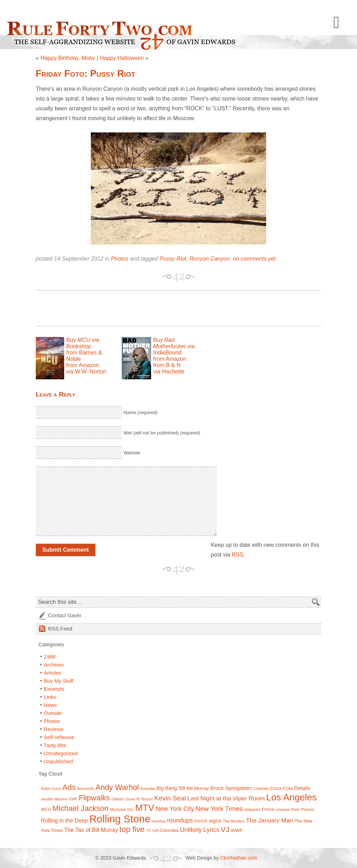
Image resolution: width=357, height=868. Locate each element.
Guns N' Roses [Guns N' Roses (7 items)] (139, 799)
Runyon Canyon (210, 259)
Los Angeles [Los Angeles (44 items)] (292, 797)
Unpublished (58, 761)
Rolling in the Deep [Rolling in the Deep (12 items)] (65, 821)
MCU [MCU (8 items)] (46, 810)
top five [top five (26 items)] (132, 829)
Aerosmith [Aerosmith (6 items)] (86, 788)
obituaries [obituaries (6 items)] (252, 810)
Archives (54, 665)
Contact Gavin (65, 615)
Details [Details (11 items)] (302, 788)
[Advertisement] (118, 308)
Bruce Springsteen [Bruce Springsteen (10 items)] (231, 788)
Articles (52, 673)
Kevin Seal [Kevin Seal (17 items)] (170, 798)
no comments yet (254, 259)
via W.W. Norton (86, 371)
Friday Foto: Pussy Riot (86, 74)
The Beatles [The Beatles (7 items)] (234, 821)
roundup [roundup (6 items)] (159, 821)
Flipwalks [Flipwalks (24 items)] (95, 798)
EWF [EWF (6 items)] (73, 799)
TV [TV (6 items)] (148, 831)
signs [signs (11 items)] (215, 821)
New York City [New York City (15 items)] (175, 809)
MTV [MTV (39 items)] (145, 808)
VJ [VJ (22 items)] (225, 829)
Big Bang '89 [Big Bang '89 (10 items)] (171, 788)
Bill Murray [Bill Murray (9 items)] (197, 788)
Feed (60, 629)
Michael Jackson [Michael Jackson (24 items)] (81, 808)
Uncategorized (61, 753)
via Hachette (169, 371)
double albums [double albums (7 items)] (54, 799)
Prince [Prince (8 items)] (268, 810)
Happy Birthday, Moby (68, 58)
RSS (238, 555)
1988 (50, 657)
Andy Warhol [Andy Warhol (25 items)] (117, 787)
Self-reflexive (59, 737)
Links (50, 697)
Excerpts (54, 689)
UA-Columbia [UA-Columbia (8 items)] (165, 831)
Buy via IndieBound (174, 346)
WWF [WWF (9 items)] (237, 830)
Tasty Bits (55, 745)
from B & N (167, 365)
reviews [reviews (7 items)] (283, 809)
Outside (53, 713)
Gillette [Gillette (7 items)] (117, 799)
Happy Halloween (122, 58)
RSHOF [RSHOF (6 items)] (201, 821)
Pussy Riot (173, 259)
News (50, 705)
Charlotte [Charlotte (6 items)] (261, 788)
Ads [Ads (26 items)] (69, 787)
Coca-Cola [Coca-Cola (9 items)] (281, 788)
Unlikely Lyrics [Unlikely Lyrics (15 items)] (200, 830)
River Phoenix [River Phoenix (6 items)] (303, 810)
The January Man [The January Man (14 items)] (270, 820)
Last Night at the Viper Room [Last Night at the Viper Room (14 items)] (226, 798)
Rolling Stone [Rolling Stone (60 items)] (120, 819)
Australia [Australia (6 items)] (147, 788)
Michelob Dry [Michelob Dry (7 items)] (122, 809)
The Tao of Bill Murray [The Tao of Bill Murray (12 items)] (91, 830)
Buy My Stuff (59, 681)
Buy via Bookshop (83, 343)
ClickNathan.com (239, 858)
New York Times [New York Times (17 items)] (219, 809)
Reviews (54, 729)
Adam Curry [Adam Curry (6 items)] (51, 788)
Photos (120, 259)
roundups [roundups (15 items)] (180, 820)
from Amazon (83, 365)
